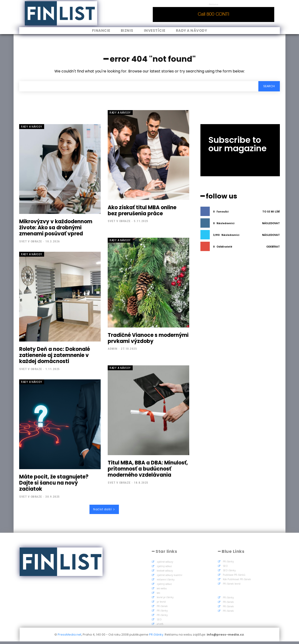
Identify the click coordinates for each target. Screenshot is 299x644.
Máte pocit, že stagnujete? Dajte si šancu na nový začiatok (54, 486)
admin (113, 351)
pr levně (161, 604)
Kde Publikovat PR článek (237, 582)
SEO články (229, 573)
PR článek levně (232, 586)
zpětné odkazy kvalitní (169, 578)
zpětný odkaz (164, 569)
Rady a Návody (32, 129)
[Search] (268, 88)
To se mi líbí (271, 213)
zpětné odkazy (165, 564)
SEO (159, 622)
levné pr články (165, 600)
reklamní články (166, 582)
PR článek (162, 609)
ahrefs (160, 626)
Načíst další (104, 512)
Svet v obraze (31, 244)
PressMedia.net (69, 637)
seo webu (162, 591)
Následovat (271, 225)
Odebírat (273, 248)
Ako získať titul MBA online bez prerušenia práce (142, 213)
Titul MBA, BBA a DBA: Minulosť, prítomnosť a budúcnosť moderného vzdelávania (148, 471)
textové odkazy (165, 573)
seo (158, 595)
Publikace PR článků (234, 577)
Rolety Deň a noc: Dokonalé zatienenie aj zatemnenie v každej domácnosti (55, 358)
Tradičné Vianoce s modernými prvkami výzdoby (148, 341)
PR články (162, 613)
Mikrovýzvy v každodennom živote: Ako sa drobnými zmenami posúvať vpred (56, 230)
